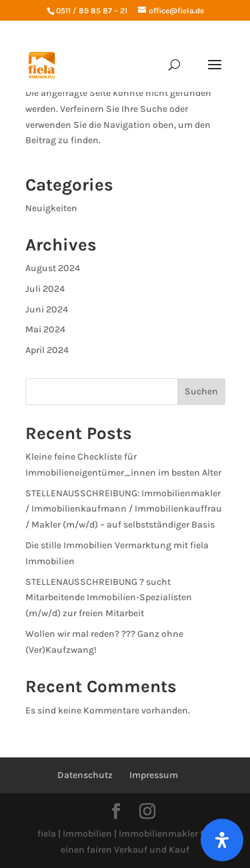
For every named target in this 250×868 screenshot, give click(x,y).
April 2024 (47, 350)
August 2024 (53, 268)
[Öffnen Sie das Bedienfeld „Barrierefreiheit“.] (222, 840)
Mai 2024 (45, 329)
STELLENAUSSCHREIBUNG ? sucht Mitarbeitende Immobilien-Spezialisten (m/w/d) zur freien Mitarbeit (109, 598)
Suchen (201, 391)
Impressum (154, 775)
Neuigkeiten (51, 208)
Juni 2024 (47, 309)
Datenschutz (85, 775)
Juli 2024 (45, 289)
